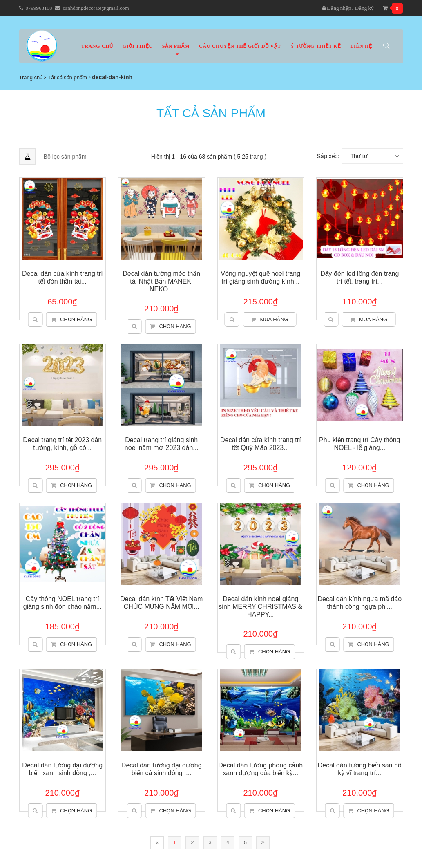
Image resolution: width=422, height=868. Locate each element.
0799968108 (39, 8)
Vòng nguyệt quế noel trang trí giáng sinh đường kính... (260, 277)
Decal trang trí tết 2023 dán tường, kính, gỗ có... (62, 444)
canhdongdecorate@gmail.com (96, 8)
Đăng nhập (337, 8)
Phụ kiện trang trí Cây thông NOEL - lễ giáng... (359, 444)
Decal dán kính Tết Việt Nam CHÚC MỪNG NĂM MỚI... (161, 603)
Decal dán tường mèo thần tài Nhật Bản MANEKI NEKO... (161, 281)
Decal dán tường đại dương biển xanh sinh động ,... (62, 769)
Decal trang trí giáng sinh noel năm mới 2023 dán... (162, 444)
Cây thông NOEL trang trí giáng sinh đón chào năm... (63, 603)
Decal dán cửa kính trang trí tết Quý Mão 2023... (261, 444)
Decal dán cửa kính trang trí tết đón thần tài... (63, 277)
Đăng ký (364, 8)
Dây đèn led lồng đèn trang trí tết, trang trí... (359, 277)
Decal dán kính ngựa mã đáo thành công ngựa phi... (359, 603)
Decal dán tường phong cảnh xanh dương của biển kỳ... (260, 769)
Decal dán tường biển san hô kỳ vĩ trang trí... (360, 769)
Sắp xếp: (328, 156)
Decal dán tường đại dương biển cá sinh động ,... (162, 769)
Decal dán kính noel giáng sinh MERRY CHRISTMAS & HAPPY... (260, 607)
